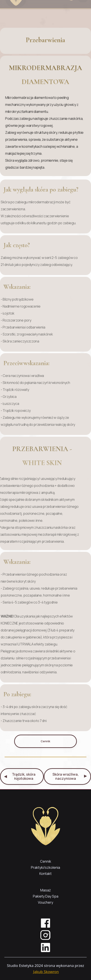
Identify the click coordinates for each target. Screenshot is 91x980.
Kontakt (45, 874)
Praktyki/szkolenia (45, 867)
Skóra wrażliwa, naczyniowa (70, 776)
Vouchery (45, 902)
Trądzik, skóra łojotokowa (20, 776)
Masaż (45, 890)
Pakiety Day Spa (46, 896)
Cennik (45, 741)
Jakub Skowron (46, 972)
